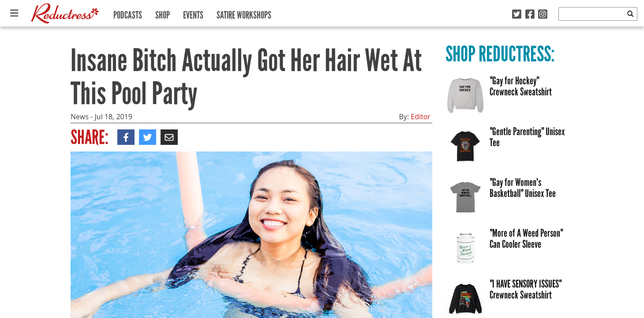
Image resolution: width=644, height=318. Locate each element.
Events (193, 13)
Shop (163, 13)
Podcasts (128, 13)
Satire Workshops (244, 13)
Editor (421, 117)
